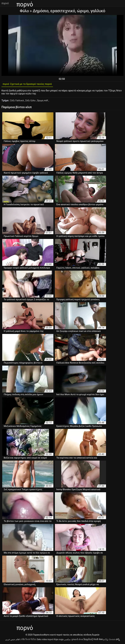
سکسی (67, 640)
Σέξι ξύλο (31, 101)
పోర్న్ (118, 640)
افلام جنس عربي (13, 640)
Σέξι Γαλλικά (17, 101)
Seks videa (42, 640)
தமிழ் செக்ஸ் (109, 640)
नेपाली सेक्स (98, 640)
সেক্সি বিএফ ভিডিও (28, 640)
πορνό (50, 640)
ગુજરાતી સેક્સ (77, 640)
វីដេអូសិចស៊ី (88, 640)
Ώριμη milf (44, 101)
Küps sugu (59, 640)
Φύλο (25, 11)
